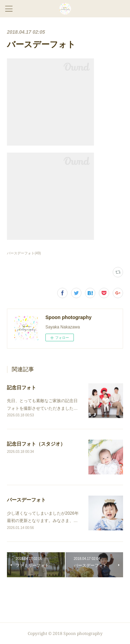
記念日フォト (21, 388)
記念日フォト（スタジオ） (36, 444)
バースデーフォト (26, 500)
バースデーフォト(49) (24, 253)
